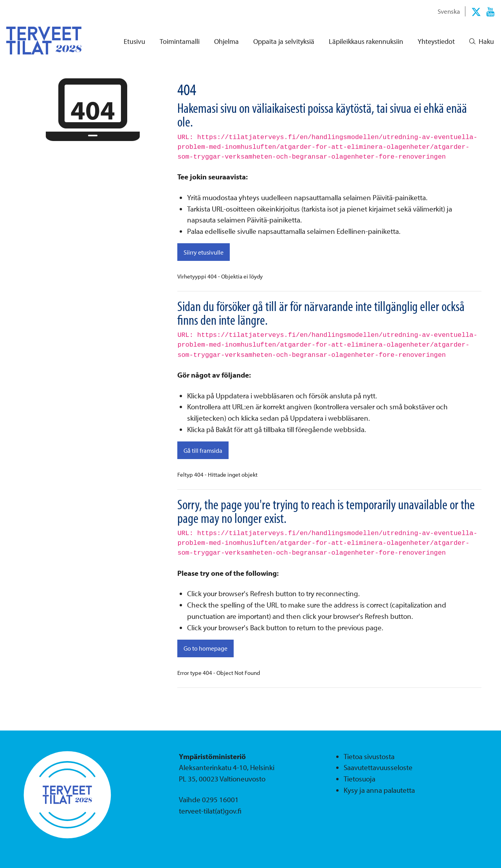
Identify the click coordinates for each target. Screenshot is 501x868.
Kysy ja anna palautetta (379, 790)
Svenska (449, 11)
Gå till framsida (203, 450)
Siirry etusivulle (204, 252)
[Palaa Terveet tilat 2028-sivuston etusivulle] (38, 41)
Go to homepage (205, 648)
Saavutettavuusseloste (378, 767)
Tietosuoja (360, 779)
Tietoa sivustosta (369, 756)
